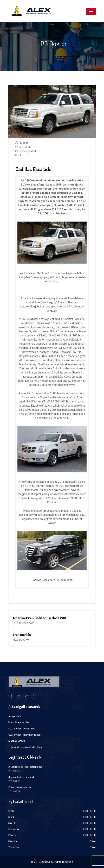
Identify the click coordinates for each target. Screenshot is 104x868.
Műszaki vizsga (17, 741)
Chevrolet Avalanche (20, 787)
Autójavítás (15, 716)
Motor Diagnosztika (19, 722)
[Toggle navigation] (91, 11)
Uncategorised (28, 151)
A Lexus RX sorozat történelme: (25, 767)
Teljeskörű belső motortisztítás (25, 747)
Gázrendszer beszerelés (22, 729)
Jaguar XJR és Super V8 (21, 777)
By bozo (24, 143)
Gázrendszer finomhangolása (24, 735)
